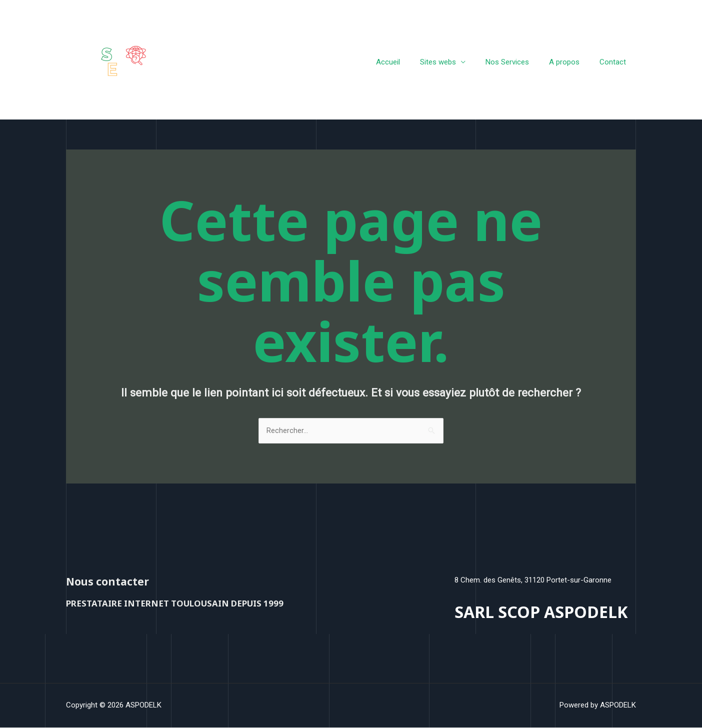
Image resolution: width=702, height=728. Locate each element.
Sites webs (455, 62)
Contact (615, 62)
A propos (572, 62)
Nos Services (520, 62)
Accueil (410, 62)
